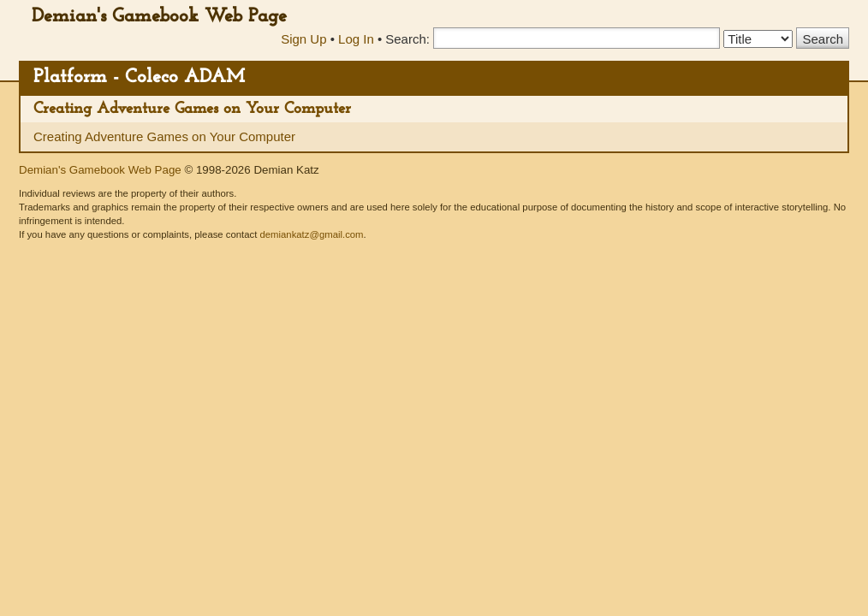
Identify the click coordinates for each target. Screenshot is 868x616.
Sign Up (303, 39)
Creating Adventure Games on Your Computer (192, 109)
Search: (407, 39)
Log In (356, 39)
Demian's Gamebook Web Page (159, 17)
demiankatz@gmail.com (311, 234)
